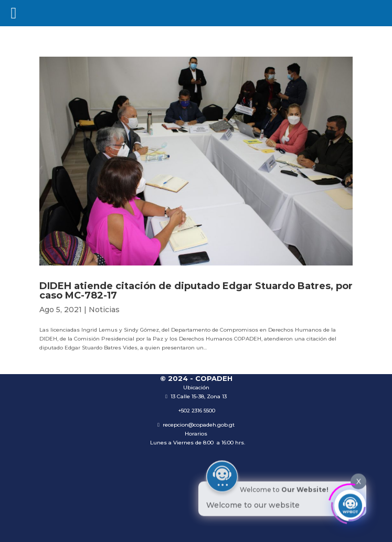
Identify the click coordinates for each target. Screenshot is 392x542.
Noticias (104, 310)
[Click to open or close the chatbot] (350, 503)
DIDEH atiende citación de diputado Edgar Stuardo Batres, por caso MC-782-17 (196, 291)
